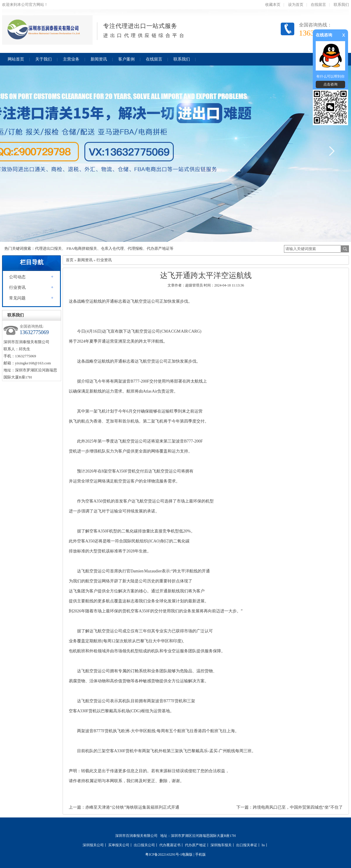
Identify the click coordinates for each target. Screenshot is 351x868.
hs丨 (265, 845)
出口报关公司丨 (146, 845)
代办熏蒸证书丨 (172, 845)
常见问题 (17, 298)
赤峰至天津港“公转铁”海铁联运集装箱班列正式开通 (132, 807)
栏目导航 (32, 262)
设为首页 (296, 5)
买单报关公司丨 (121, 845)
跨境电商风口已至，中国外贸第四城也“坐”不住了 (298, 807)
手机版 (200, 854)
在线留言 (318, 5)
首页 (70, 260)
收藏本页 (273, 5)
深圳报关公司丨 (95, 845)
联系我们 (341, 5)
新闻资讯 (85, 260)
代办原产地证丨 (197, 845)
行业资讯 (17, 288)
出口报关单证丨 (248, 845)
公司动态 (17, 277)
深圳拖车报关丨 (223, 845)
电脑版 (187, 854)
